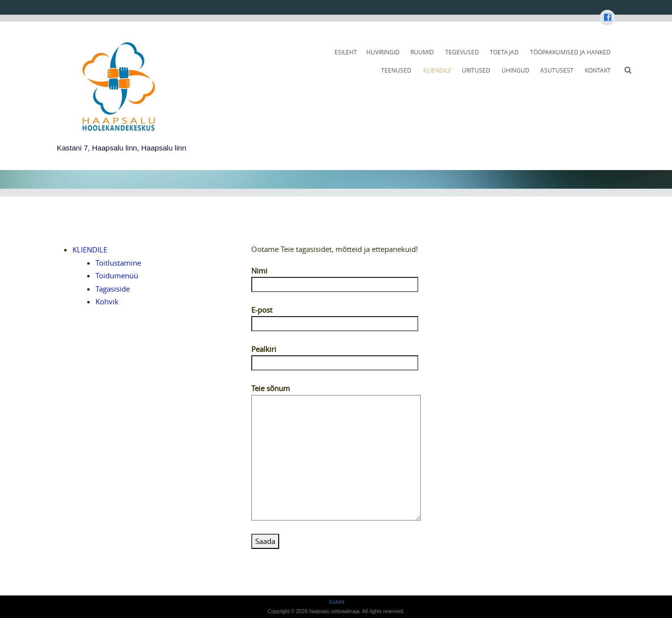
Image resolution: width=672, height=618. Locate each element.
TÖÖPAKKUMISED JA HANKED (570, 52)
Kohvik (107, 301)
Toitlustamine (118, 263)
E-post (335, 317)
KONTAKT (598, 70)
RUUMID (422, 52)
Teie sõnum (336, 394)
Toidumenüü (117, 275)
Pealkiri (335, 356)
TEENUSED (396, 70)
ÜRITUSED (476, 70)
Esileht (346, 52)
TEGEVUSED (462, 52)
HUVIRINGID (383, 52)
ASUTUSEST (557, 70)
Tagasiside (113, 289)
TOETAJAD (504, 52)
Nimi (335, 277)
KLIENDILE (437, 70)
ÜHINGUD (516, 70)
